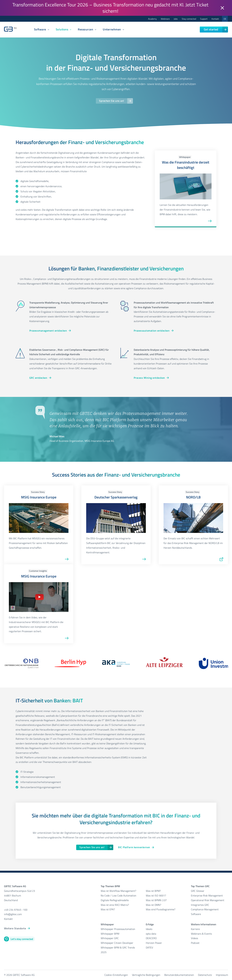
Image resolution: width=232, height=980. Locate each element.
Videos (194, 938)
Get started (211, 29)
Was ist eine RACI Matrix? (115, 905)
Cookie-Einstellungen (116, 975)
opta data (151, 934)
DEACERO (151, 938)
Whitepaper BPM (110, 934)
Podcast (195, 943)
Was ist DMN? (153, 905)
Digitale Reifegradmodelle (115, 900)
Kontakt (215, 19)
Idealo (149, 929)
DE (225, 19)
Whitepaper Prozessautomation (118, 929)
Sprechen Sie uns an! (112, 101)
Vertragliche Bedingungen (146, 975)
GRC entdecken (38, 378)
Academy (152, 19)
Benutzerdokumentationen (179, 975)
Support (204, 19)
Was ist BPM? (153, 891)
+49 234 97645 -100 (16, 910)
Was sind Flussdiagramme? (161, 909)
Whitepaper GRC (110, 938)
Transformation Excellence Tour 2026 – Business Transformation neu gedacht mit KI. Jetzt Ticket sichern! (110, 8)
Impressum (222, 975)
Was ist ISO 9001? (156, 896)
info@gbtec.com (13, 914)
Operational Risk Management (208, 900)
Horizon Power (154, 943)
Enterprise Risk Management (207, 896)
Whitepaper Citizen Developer (117, 943)
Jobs (176, 19)
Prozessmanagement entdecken (48, 331)
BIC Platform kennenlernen (134, 847)
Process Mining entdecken (149, 378)
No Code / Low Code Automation (118, 896)
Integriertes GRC (200, 905)
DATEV (149, 947)
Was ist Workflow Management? (118, 891)
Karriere (195, 929)
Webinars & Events (201, 934)
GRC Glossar (198, 891)
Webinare (165, 19)
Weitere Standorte (15, 928)
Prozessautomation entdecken (152, 331)
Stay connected (189, 19)
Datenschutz (205, 975)
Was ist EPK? (108, 909)
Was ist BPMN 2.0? (156, 900)
